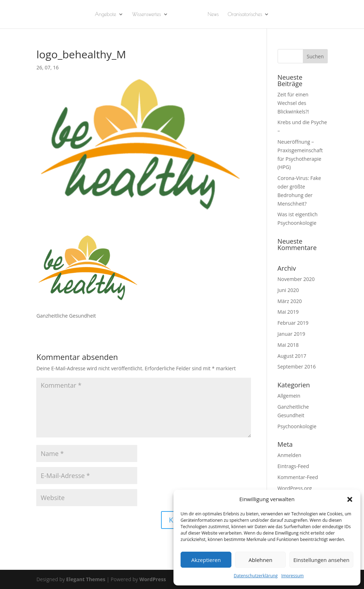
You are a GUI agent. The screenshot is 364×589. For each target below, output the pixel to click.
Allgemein (289, 396)
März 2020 (290, 301)
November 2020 (296, 279)
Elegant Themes (86, 579)
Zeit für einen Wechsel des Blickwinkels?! (293, 103)
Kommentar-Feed (298, 477)
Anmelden (290, 455)
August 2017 (292, 356)
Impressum (292, 576)
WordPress (153, 579)
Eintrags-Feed (293, 466)
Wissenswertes (147, 14)
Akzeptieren (206, 560)
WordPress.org (295, 488)
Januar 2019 (291, 334)
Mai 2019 (288, 312)
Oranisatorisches (245, 14)
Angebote (106, 14)
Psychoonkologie (297, 426)
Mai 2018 (288, 345)
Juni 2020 (288, 290)
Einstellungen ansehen (321, 560)
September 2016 (297, 367)
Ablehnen (260, 560)
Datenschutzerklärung (256, 576)
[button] (350, 499)
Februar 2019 (293, 323)
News (213, 14)
